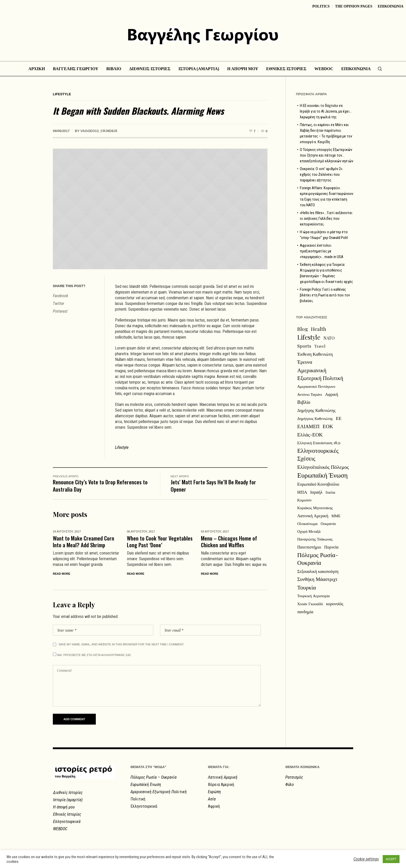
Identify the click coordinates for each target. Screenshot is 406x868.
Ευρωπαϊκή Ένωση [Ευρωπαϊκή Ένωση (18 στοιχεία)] (322, 475)
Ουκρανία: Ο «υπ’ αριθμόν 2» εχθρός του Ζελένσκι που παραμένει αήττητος (321, 174)
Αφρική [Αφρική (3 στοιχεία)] (332, 394)
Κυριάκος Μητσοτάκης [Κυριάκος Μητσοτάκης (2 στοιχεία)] (315, 508)
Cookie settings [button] (366, 859)
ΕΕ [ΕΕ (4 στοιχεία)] (339, 418)
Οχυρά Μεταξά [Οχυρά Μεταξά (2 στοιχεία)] (309, 531)
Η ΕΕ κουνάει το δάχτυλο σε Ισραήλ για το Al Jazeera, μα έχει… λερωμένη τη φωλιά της (326, 111)
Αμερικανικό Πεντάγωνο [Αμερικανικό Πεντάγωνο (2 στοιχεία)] (316, 386)
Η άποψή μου (64, 807)
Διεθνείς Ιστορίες (68, 793)
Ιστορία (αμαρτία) (68, 800)
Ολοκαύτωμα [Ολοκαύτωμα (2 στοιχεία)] (307, 523)
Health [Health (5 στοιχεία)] (319, 329)
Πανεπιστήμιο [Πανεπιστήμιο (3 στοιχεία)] (309, 547)
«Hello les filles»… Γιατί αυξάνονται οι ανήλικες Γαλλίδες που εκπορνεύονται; (326, 218)
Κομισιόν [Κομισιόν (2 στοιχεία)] (304, 500)
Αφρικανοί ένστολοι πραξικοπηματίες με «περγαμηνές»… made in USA (322, 251)
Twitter (59, 304)
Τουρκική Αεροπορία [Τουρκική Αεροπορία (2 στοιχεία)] (313, 596)
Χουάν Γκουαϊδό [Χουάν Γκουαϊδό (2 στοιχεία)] (310, 604)
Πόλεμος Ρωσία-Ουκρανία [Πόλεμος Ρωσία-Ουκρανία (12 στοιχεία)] (318, 559)
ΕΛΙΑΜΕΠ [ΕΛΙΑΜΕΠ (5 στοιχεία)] (308, 426)
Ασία (212, 799)
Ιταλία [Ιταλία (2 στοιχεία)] (330, 492)
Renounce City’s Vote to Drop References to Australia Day (100, 486)
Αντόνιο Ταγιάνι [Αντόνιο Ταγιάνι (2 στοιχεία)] (310, 394)
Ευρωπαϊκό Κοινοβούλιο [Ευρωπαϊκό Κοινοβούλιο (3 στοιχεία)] (318, 484)
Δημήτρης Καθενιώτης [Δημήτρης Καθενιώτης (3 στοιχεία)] (316, 410)
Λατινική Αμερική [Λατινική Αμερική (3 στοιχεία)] (313, 515)
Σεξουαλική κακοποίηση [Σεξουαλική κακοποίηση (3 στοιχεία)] (318, 571)
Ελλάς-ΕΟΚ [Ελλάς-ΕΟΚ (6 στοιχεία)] (310, 434)
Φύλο (290, 785)
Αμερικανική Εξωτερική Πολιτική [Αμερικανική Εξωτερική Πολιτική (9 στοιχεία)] (320, 374)
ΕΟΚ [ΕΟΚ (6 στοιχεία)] (328, 426)
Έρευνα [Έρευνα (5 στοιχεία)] (305, 362)
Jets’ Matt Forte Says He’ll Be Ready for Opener (213, 486)
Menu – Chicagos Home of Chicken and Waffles (229, 541)
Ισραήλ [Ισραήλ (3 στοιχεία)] (316, 492)
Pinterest (60, 311)
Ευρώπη (214, 792)
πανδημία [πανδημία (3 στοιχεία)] (305, 611)
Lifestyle (62, 94)
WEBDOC (60, 829)
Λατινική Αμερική (223, 777)
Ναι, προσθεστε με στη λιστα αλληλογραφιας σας (92, 655)
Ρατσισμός (294, 777)
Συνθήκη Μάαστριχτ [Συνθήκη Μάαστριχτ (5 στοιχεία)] (317, 579)
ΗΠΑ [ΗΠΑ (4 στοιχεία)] (302, 492)
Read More (61, 574)
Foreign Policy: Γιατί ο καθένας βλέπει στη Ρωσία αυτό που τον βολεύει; (325, 295)
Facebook (60, 296)
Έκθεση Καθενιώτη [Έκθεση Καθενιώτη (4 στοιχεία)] (315, 354)
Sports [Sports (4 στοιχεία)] (304, 346)
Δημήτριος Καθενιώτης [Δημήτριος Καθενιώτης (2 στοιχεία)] (315, 418)
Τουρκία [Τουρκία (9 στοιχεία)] (307, 587)
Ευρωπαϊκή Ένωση (146, 785)
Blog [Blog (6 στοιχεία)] (303, 329)
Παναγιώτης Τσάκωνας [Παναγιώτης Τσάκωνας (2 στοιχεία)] (315, 539)
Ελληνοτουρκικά (67, 822)
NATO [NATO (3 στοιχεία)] (329, 338)
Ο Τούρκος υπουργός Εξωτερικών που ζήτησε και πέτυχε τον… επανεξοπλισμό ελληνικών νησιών (327, 155)
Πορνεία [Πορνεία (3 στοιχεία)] (331, 547)
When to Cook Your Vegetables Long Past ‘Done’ (160, 541)
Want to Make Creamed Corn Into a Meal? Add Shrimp (84, 541)
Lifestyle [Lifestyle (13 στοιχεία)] (309, 337)
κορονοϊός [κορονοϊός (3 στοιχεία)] (335, 603)
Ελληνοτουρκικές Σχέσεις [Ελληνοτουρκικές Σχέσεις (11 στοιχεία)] (318, 454)
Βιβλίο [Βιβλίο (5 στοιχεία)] (304, 402)
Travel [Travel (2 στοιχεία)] (320, 346)
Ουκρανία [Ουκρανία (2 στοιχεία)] (328, 523)
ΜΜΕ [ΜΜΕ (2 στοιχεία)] (336, 516)
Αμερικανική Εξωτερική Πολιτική (159, 792)
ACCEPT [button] (391, 859)
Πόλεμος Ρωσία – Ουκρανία (154, 777)
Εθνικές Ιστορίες (67, 814)
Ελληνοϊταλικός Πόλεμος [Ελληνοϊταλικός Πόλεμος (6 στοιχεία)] (323, 467)
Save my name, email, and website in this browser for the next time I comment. (121, 644)
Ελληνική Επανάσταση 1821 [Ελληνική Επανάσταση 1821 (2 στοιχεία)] (319, 443)
